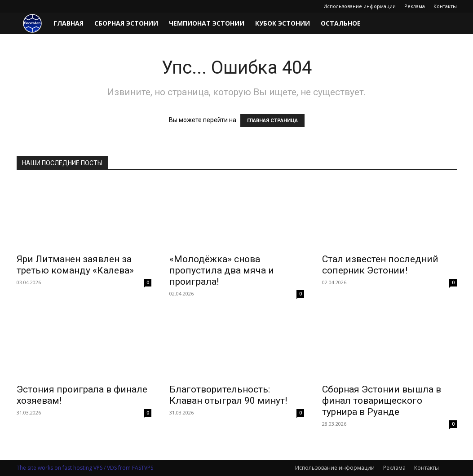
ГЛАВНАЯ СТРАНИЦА (272, 121)
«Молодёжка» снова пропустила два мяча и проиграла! (222, 270)
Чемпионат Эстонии (207, 23)
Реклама (415, 6)
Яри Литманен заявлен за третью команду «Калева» (75, 265)
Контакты (445, 6)
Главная (69, 23)
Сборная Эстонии (126, 23)
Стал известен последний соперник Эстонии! (380, 265)
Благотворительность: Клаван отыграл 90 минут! (228, 395)
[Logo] (32, 24)
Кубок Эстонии (283, 23)
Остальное (341, 23)
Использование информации (360, 6)
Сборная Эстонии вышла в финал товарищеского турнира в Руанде (382, 401)
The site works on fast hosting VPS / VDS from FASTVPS (85, 468)
